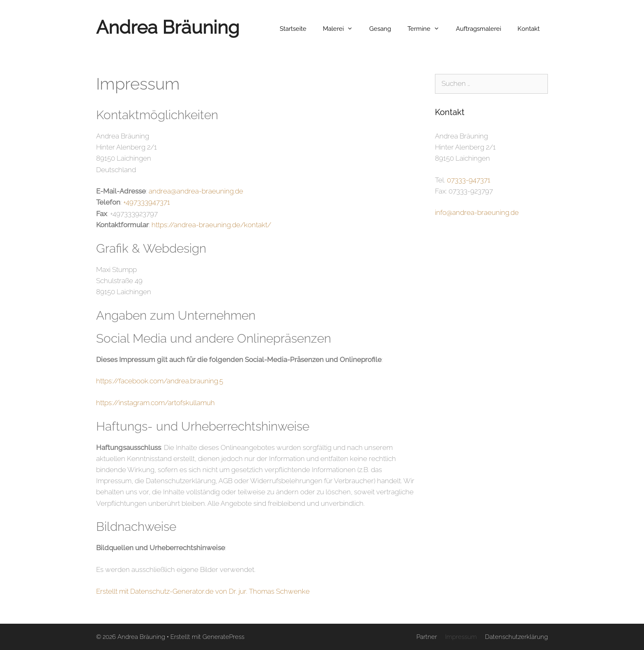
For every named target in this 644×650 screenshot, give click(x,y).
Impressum (461, 637)
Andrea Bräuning (168, 27)
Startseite (293, 29)
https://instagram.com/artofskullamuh (155, 403)
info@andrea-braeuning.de (477, 212)
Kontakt (529, 29)
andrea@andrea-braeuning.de (196, 191)
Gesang (380, 29)
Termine (428, 29)
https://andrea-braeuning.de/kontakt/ (211, 225)
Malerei (342, 29)
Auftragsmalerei (478, 29)
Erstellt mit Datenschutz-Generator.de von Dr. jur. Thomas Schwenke (203, 591)
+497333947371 (147, 202)
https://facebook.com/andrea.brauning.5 (160, 381)
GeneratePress (223, 637)
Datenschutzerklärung (516, 637)
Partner (427, 637)
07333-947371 (469, 180)
